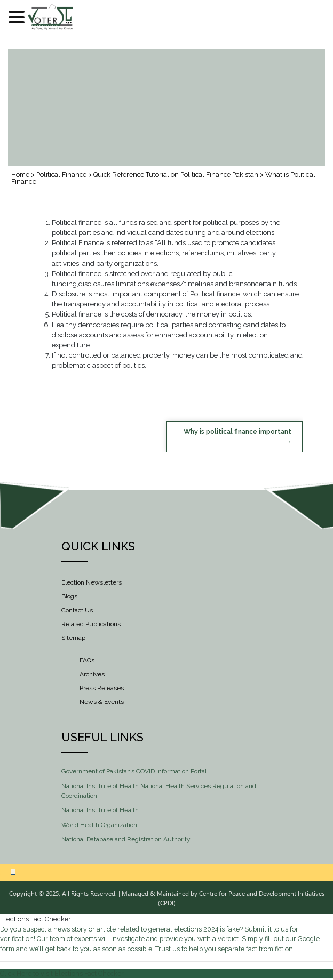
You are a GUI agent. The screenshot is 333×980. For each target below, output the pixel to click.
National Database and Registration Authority (126, 840)
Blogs (69, 596)
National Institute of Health (100, 811)
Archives (92, 675)
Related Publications (91, 624)
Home (21, 175)
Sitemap (73, 638)
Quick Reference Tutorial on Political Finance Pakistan (180, 175)
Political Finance (63, 175)
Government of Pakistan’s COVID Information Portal (134, 772)
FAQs (87, 661)
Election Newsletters (92, 582)
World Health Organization (99, 825)
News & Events (102, 702)
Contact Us (77, 610)
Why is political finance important (235, 432)
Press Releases (102, 689)
